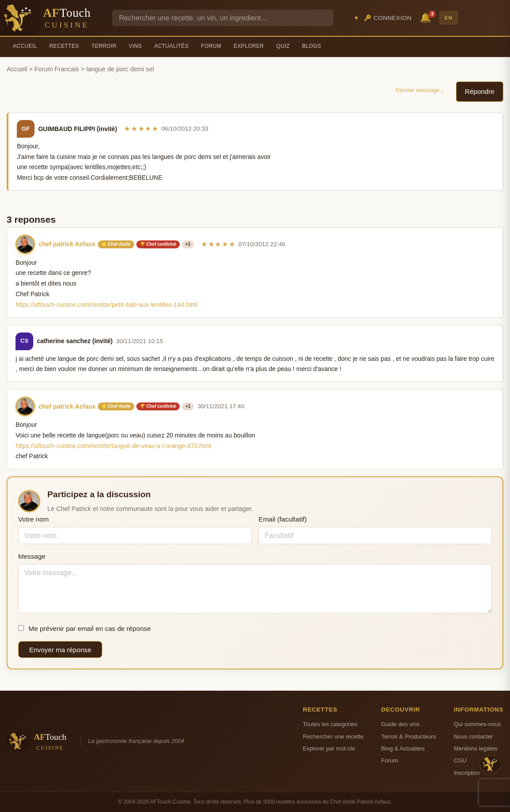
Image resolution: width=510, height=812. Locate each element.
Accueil (25, 46)
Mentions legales (475, 748)
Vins (135, 46)
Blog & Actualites (403, 748)
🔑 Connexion (388, 18)
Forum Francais (57, 69)
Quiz (283, 46)
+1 (188, 244)
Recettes (64, 46)
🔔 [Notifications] (427, 17)
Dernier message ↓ (420, 90)
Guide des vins (400, 724)
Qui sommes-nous (477, 724)
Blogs (311, 46)
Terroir (104, 46)
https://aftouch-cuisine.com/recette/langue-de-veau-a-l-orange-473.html (113, 446)
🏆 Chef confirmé (158, 244)
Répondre (480, 91)
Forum (211, 46)
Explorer (249, 46)
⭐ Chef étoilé (116, 244)
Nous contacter (473, 737)
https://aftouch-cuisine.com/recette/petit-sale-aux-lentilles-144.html (106, 305)
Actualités (171, 46)
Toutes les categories (330, 724)
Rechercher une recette (333, 737)
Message (32, 556)
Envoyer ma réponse (60, 650)
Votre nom (33, 519)
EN (448, 18)
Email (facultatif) (283, 519)
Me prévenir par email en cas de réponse (85, 628)
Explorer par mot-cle (329, 748)
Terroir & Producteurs (409, 737)
